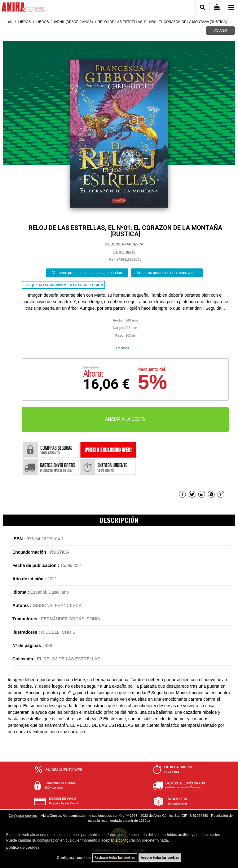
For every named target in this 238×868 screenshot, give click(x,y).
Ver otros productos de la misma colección (87, 273)
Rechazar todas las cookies (115, 858)
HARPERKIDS (124, 252)
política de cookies (23, 848)
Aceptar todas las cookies (160, 858)
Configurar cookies (23, 816)
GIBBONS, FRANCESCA (124, 244)
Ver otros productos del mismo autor (167, 273)
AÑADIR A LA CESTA (125, 419)
